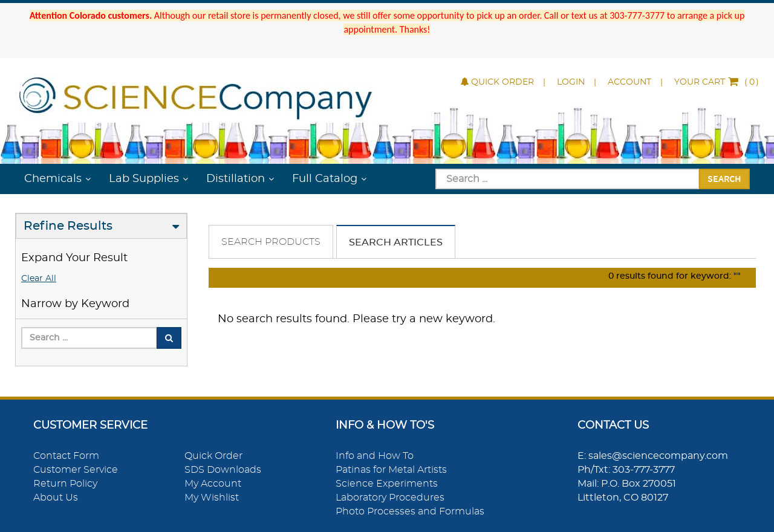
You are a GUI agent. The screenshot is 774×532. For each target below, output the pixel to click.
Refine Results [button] (68, 226)
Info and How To (375, 456)
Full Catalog (325, 179)
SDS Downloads (223, 470)
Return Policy (65, 484)
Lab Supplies (144, 179)
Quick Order (497, 82)
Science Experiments (387, 484)
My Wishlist (212, 498)
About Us (56, 498)
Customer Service (76, 470)
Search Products (271, 242)
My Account (213, 484)
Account (629, 82)
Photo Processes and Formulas (410, 511)
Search (724, 178)
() (717, 82)
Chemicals (53, 179)
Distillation (236, 179)
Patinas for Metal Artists (391, 470)
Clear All (39, 279)
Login (571, 82)
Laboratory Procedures (390, 498)
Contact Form (66, 456)
